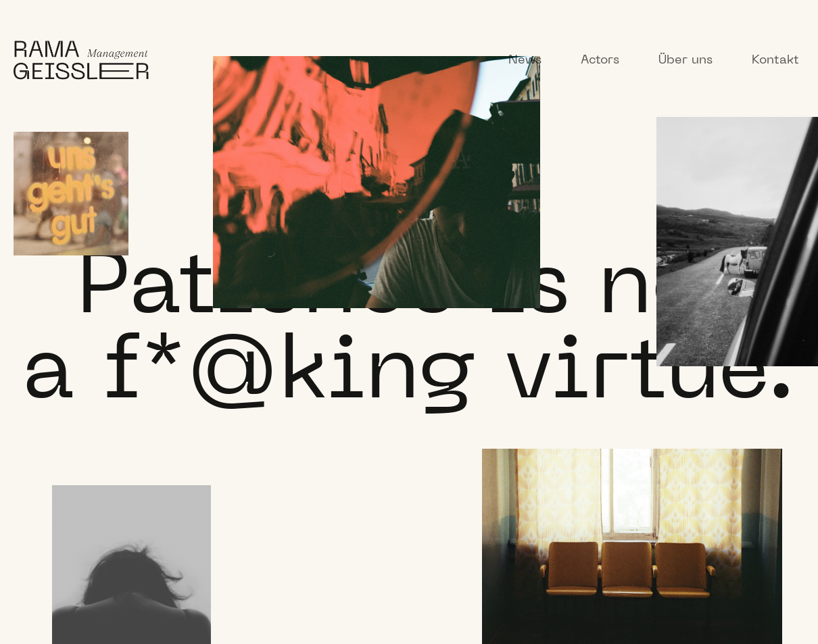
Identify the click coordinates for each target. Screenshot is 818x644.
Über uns (685, 60)
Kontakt (775, 60)
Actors (600, 60)
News (525, 60)
